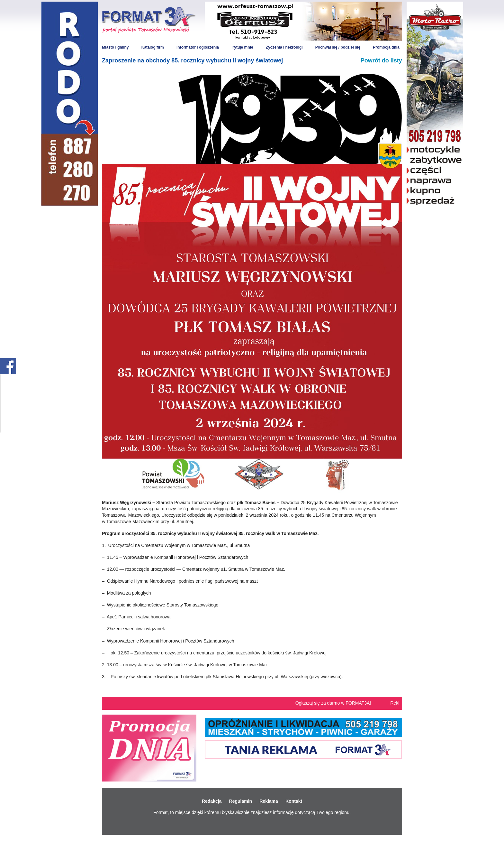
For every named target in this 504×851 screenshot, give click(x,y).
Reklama (269, 801)
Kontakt (294, 801)
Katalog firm (153, 47)
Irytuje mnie (242, 47)
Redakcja (212, 801)
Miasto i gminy (115, 47)
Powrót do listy (381, 60)
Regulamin (241, 801)
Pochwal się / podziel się (338, 47)
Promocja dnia (386, 47)
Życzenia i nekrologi (284, 47)
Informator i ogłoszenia (198, 47)
